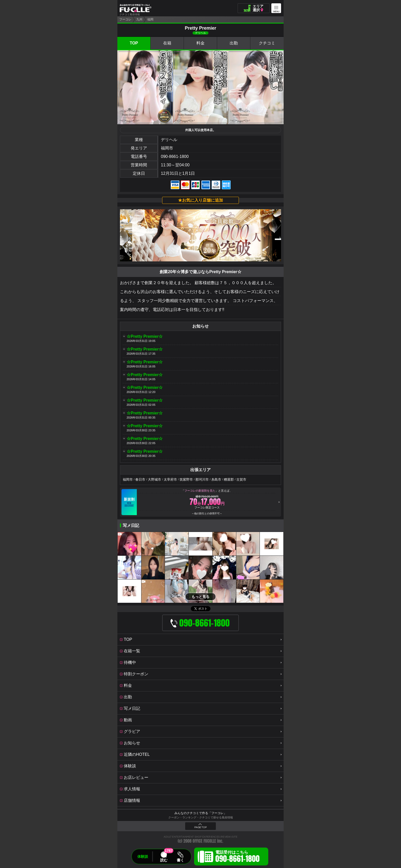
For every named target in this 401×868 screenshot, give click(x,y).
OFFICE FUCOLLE (204, 841)
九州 (139, 19)
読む (164, 860)
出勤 (234, 43)
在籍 (167, 43)
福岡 (150, 19)
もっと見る (201, 597)
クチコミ (267, 43)
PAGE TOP (201, 827)
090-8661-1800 (175, 157)
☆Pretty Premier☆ (145, 336)
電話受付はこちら (237, 857)
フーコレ (125, 19)
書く (180, 860)
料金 (201, 43)
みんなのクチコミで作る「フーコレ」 (201, 813)
